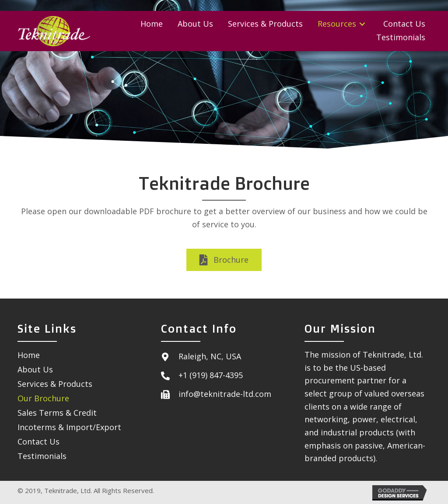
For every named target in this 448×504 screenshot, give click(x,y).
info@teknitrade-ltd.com (225, 394)
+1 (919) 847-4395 (211, 375)
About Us (35, 369)
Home (29, 355)
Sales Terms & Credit (57, 413)
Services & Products (55, 384)
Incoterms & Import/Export (69, 427)
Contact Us (38, 441)
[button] (224, 260)
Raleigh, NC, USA (210, 356)
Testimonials (42, 456)
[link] (152, 24)
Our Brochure (43, 398)
